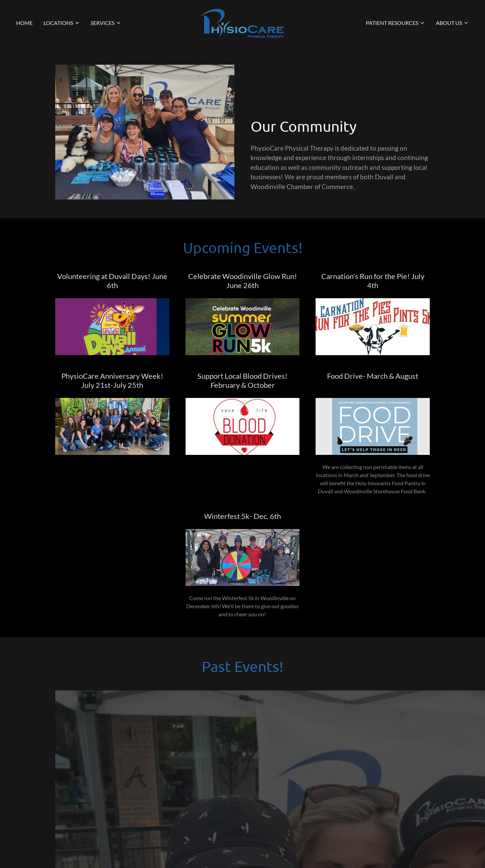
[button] (62, 23)
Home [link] (24, 23)
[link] (243, 22)
